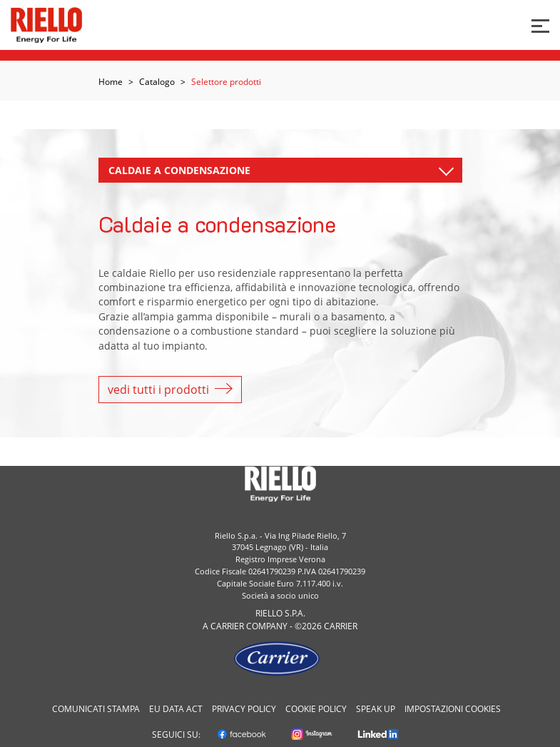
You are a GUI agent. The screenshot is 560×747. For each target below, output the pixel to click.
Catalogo (157, 82)
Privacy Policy (244, 709)
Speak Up (376, 709)
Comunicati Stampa (96, 709)
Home (111, 82)
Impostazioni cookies (453, 709)
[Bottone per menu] (540, 25)
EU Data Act (176, 709)
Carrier (227, 626)
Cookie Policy (316, 709)
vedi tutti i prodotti (170, 390)
